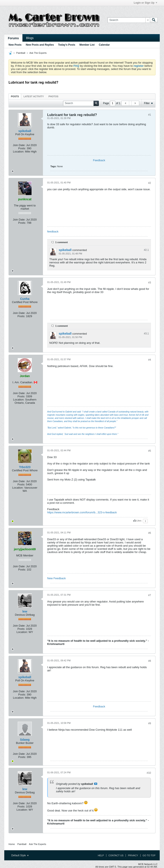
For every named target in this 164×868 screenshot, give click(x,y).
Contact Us (116, 855)
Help (101, 855)
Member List (87, 45)
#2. (146, 250)
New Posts (15, 45)
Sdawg (25, 740)
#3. (146, 334)
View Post (96, 784)
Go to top (149, 855)
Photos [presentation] (53, 96)
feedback (53, 232)
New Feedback (56, 578)
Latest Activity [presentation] (34, 96)
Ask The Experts (38, 53)
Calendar (104, 45)
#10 (149, 773)
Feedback (99, 160)
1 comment (61, 242)
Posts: (22, 148)
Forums (13, 38)
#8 (150, 661)
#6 (150, 533)
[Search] (129, 20)
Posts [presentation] (15, 96)
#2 (150, 183)
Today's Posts (67, 45)
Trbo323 (25, 467)
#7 (150, 595)
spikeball (25, 131)
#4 (150, 360)
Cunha (25, 299)
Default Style (20, 855)
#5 (150, 451)
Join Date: (19, 145)
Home (12, 844)
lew (25, 611)
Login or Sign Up (145, 3)
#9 (150, 723)
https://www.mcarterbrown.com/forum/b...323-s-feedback (82, 512)
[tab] (15, 96)
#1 (150, 115)
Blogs (30, 38)
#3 (150, 283)
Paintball (21, 53)
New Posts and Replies (40, 45)
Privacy (133, 855)
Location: (19, 152)
